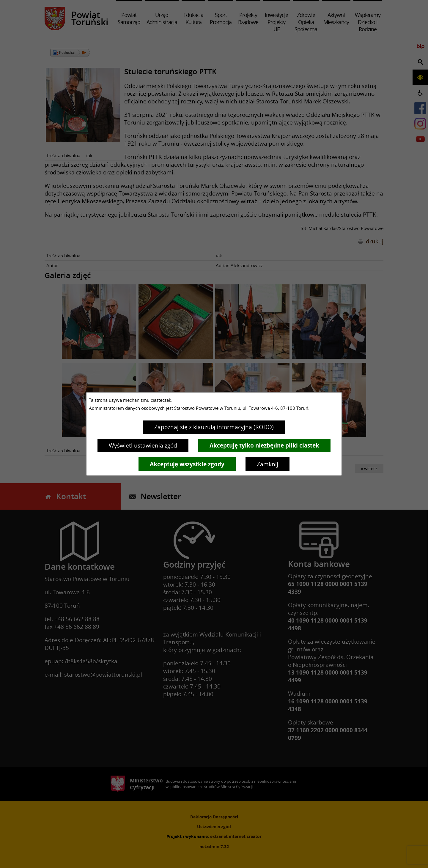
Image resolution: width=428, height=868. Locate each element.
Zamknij (267, 464)
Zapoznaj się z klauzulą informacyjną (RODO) (214, 427)
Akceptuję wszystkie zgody (187, 464)
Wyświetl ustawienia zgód (143, 445)
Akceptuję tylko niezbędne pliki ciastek (264, 445)
